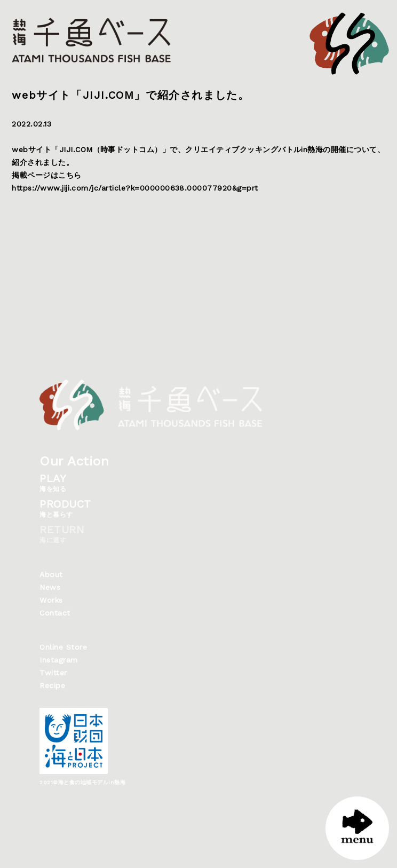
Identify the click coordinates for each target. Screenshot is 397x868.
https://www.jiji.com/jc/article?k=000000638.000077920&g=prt (135, 188)
